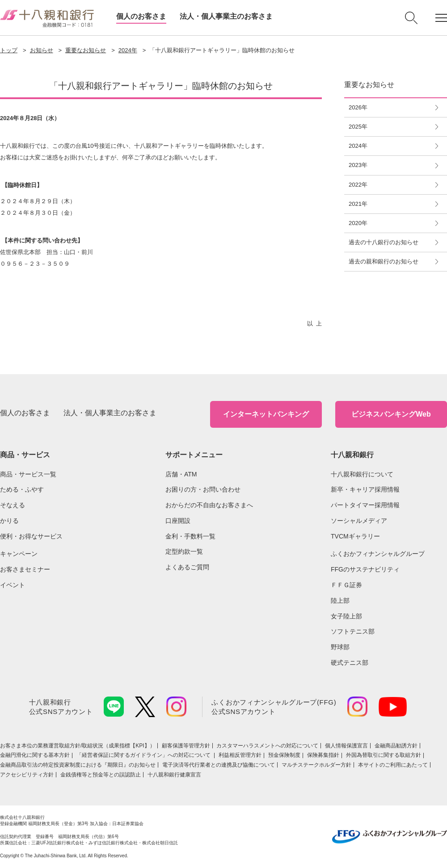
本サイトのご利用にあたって (393, 765)
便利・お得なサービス (31, 536)
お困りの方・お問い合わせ (203, 489)
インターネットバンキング (266, 414)
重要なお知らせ (86, 50)
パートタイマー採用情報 (365, 505)
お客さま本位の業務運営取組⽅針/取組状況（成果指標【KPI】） (78, 746)
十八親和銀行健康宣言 (174, 775)
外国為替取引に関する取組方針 (384, 755)
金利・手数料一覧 (190, 536)
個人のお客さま (141, 16)
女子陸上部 (346, 616)
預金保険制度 (284, 755)
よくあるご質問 (187, 567)
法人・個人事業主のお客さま (226, 16)
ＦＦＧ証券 (346, 585)
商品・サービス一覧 (28, 474)
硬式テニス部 (350, 663)
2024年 (128, 50)
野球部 (340, 647)
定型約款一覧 (184, 551)
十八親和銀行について (362, 474)
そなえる (13, 505)
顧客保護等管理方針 (186, 746)
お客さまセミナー (25, 569)
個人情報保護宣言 (346, 746)
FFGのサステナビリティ (365, 569)
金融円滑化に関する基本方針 (35, 755)
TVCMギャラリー (355, 536)
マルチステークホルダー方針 (316, 765)
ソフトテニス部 (353, 631)
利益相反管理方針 (240, 755)
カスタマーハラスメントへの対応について (267, 746)
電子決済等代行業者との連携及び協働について (219, 765)
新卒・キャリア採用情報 (365, 489)
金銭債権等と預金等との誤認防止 (101, 775)
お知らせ (42, 50)
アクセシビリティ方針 (27, 775)
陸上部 (340, 601)
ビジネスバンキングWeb (391, 414)
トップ (9, 50)
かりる (9, 521)
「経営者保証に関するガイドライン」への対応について (144, 755)
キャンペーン (19, 554)
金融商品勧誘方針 (396, 746)
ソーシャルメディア (359, 521)
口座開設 (178, 521)
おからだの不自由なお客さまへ (209, 505)
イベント (13, 585)
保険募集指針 (323, 755)
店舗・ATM (181, 474)
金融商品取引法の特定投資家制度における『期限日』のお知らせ (78, 765)
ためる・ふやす (22, 489)
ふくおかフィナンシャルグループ (378, 554)
